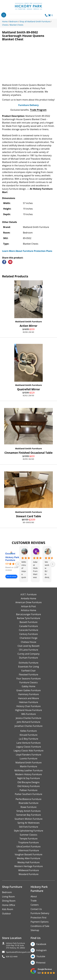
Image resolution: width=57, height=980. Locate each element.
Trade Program (38, 110)
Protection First (39, 918)
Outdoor (7, 914)
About (34, 896)
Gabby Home (29, 686)
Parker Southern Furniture (29, 794)
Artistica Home (29, 610)
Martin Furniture (28, 766)
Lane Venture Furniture (28, 743)
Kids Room (8, 909)
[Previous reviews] (18, 564)
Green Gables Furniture (29, 690)
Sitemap (35, 930)
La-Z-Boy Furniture (29, 739)
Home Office (9, 905)
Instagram (41, 950)
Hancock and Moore (29, 698)
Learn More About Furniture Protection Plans (27, 251)
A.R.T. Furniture (28, 594)
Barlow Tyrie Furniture (29, 618)
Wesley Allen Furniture (28, 858)
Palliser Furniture (28, 790)
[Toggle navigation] (4, 15)
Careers (35, 905)
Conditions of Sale (40, 926)
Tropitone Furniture (29, 842)
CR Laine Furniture (29, 650)
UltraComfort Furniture (29, 847)
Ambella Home (29, 598)
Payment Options (40, 922)
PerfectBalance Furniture (28, 799)
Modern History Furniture (29, 774)
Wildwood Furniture (29, 870)
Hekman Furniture (29, 702)
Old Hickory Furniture (29, 786)
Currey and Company (29, 654)
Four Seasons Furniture (28, 679)
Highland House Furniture (29, 710)
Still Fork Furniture (28, 827)
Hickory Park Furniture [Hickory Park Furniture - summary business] (12, 559)
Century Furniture (29, 634)
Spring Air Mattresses (29, 823)
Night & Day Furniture (29, 778)
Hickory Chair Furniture (28, 706)
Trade (34, 901)
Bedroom (7, 892)
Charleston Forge (28, 638)
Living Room (8, 897)
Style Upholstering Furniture (29, 831)
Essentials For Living (29, 667)
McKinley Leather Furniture (29, 770)
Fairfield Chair (28, 671)
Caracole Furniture (29, 630)
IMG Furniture (29, 714)
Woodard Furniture (29, 874)
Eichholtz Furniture (29, 663)
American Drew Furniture (29, 602)
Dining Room (9, 901)
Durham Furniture (28, 658)
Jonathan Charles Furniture (29, 726)
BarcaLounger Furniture (29, 614)
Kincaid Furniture (29, 735)
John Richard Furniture (29, 722)
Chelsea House (29, 642)
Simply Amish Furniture (29, 811)
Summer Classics (28, 835)
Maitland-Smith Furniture (28, 321)
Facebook (41, 944)
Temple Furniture (28, 839)
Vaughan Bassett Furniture (29, 854)
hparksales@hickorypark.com (18, 952)
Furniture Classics (28, 682)
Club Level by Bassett (28, 646)
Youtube (41, 956)
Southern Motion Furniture (29, 819)
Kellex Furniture (29, 731)
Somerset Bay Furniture (29, 815)
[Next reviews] (53, 564)
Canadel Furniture (29, 626)
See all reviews (11, 577)
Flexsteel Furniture (29, 675)
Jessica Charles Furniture (29, 718)
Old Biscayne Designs (29, 782)
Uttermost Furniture (29, 850)
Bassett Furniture (29, 622)
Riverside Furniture (29, 803)
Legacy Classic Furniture (29, 747)
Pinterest (41, 963)
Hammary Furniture (28, 694)
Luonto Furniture (29, 758)
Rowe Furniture (29, 807)
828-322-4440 (12, 957)
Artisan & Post (28, 606)
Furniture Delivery (29, 105)
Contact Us (36, 909)
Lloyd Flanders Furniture (29, 755)
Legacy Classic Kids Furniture (29, 751)
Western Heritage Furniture (29, 866)
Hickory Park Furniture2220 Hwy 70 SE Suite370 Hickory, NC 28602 (16, 946)
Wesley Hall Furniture (29, 862)
